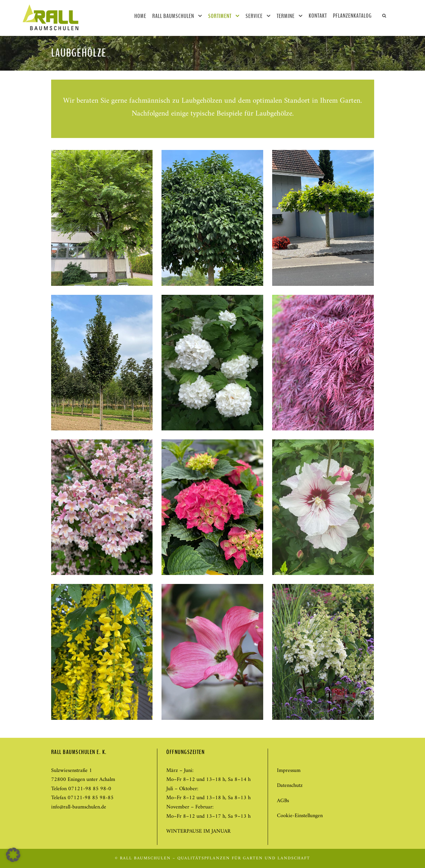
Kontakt (318, 16)
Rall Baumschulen (173, 16)
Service (254, 16)
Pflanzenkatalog (352, 16)
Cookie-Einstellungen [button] (300, 816)
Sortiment (220, 16)
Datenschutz (290, 786)
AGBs (283, 801)
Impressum (289, 771)
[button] (13, 855)
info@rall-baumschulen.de (79, 807)
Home (140, 16)
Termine (286, 16)
